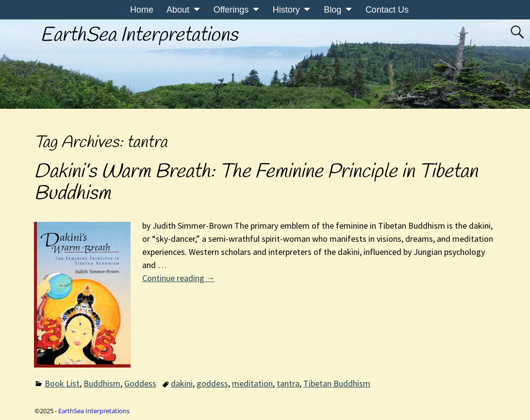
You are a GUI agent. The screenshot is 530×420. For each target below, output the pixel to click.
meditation (252, 383)
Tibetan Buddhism (337, 383)
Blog (332, 10)
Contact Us (387, 10)
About (178, 10)
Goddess (140, 383)
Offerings (231, 10)
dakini (182, 383)
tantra (288, 383)
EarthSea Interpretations (139, 35)
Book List (62, 383)
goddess (212, 383)
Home (142, 10)
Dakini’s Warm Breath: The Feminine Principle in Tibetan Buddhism (256, 183)
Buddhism (102, 383)
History (286, 10)
